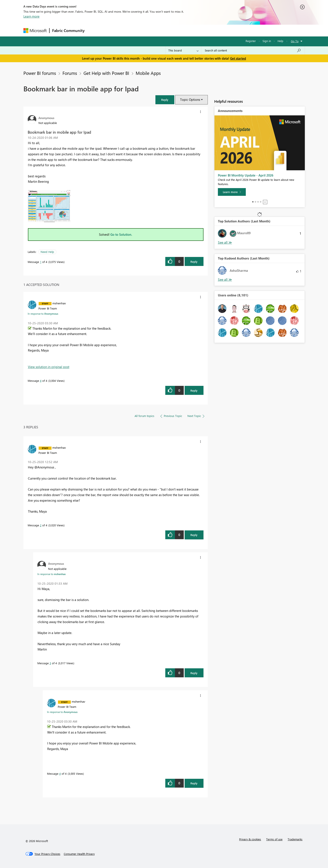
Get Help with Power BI (106, 73)
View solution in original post (49, 367)
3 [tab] (258, 202)
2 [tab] (255, 202)
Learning (186, 30)
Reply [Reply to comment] (194, 390)
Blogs (169, 30)
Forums (94, 30)
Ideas (131, 30)
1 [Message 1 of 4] (41, 262)
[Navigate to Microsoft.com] (35, 31)
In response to (43, 314)
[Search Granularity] (183, 50)
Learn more (31, 16)
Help (280, 41)
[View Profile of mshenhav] (59, 303)
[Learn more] (232, 192)
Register (251, 41)
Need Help (47, 252)
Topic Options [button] (190, 100)
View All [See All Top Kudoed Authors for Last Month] (225, 280)
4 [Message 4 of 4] (41, 381)
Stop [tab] (265, 202)
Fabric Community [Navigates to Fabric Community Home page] (68, 30)
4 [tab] (261, 202)
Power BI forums (40, 73)
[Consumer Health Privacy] (79, 854)
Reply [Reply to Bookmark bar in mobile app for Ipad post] (194, 262)
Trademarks (295, 839)
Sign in (267, 41)
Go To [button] (295, 41)
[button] (165, 100)
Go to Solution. (121, 234)
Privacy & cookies (250, 839)
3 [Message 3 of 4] (50, 663)
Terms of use (274, 839)
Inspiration (113, 30)
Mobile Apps (148, 73)
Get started (238, 58)
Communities (150, 30)
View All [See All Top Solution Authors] (225, 242)
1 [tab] (253, 202)
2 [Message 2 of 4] (41, 525)
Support (204, 30)
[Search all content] (253, 50)
